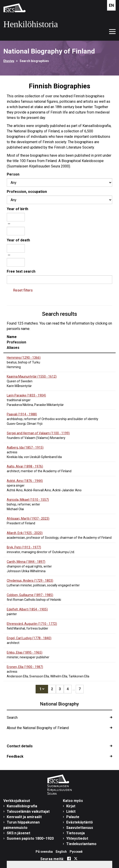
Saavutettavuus (80, 828)
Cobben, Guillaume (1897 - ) (30, 595)
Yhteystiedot (77, 838)
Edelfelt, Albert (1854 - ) (27, 609)
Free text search (21, 271)
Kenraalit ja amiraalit (24, 817)
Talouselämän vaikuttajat (28, 811)
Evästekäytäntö (80, 822)
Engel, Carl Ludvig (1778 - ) (29, 638)
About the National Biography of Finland (38, 728)
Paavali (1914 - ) (22, 414)
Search (12, 718)
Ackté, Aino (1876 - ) (25, 481)
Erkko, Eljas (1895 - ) (25, 652)
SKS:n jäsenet (18, 833)
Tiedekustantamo (81, 844)
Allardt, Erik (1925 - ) (25, 533)
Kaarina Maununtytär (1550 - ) (32, 376)
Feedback (15, 756)
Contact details (20, 746)
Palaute (73, 817)
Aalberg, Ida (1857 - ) (25, 447)
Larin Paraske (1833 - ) (26, 395)
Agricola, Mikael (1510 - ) (28, 500)
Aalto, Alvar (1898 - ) (25, 466)
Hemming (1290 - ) (24, 358)
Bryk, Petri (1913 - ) (24, 547)
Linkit (71, 811)
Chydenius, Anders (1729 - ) (30, 581)
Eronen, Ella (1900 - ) (25, 667)
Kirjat (71, 806)
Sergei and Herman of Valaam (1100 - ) (38, 433)
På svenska (44, 852)
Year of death (18, 240)
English (61, 852)
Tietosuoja (76, 833)
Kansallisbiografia (22, 806)
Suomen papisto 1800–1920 (30, 838)
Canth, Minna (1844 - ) (26, 562)
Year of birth (17, 209)
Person (13, 174)
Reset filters (23, 290)
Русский (76, 852)
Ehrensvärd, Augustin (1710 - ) (32, 624)
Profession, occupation (27, 192)
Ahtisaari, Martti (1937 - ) (28, 519)
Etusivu (9, 61)
